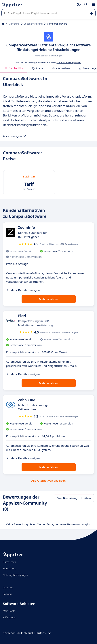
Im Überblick (14, 68)
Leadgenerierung (33, 24)
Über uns (8, 587)
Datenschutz (10, 562)
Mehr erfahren (48, 299)
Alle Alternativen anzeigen (49, 481)
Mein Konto (9, 611)
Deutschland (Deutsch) (34, 633)
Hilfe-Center (9, 617)
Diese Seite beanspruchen (69, 62)
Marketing (14, 24)
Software (8, 594)
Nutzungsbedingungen (15, 575)
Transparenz (9, 568)
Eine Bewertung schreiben (74, 498)
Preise (37, 68)
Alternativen (61, 68)
